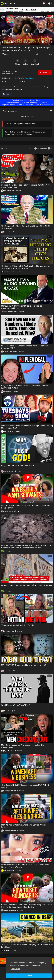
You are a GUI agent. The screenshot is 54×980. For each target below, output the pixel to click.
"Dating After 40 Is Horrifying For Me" (18, 625)
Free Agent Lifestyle (10, 71)
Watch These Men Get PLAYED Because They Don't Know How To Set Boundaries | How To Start (26, 906)
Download (35, 62)
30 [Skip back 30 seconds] (35, 42)
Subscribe (45, 72)
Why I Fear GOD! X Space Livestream (17, 466)
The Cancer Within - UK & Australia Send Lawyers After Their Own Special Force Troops (26, 267)
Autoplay (43, 148)
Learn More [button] (15, 969)
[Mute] (43, 42)
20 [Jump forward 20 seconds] (39, 42)
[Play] (3, 42)
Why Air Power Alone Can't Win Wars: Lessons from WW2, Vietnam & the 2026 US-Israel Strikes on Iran (27, 547)
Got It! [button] (29, 976)
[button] (44, 3)
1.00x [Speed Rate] (31, 42)
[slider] (17, 42)
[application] (27, 30)
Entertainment (30, 78)
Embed (26, 62)
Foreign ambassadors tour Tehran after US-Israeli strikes (27, 585)
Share (18, 62)
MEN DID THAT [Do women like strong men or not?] (24, 665)
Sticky (31, 148)
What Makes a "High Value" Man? (16, 705)
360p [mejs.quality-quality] (47, 42)
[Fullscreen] (51, 42)
